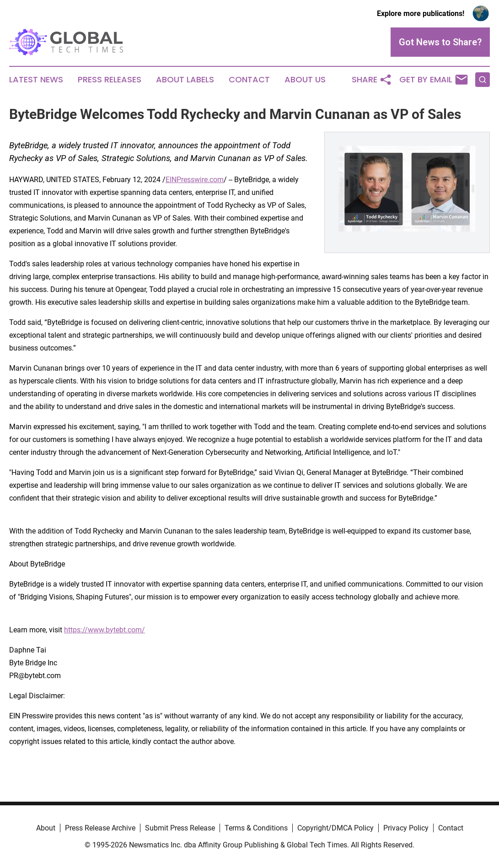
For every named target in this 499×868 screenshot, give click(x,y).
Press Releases (110, 80)
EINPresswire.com (195, 180)
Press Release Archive (100, 828)
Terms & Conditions (256, 828)
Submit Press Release (180, 828)
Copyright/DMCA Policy (335, 828)
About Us (305, 80)
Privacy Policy (406, 828)
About (46, 828)
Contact (249, 80)
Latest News (36, 80)
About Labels (185, 80)
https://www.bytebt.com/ (105, 630)
